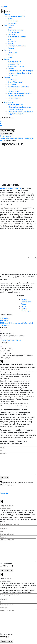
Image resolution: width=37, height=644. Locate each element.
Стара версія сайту (7, 136)
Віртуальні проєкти (14, 98)
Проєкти (7, 78)
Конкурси (11, 69)
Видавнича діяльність (15, 109)
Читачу (6, 59)
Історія (10, 39)
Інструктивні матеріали (16, 114)
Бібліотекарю (8, 103)
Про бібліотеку (9, 25)
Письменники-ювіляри (16, 66)
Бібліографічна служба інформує (19, 107)
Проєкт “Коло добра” (15, 82)
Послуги (7, 50)
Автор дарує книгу (14, 64)
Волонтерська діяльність (16, 46)
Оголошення (12, 23)
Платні (10, 55)
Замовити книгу (6, 134)
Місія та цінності (13, 32)
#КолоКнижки (13, 89)
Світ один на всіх (14, 91)
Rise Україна (12, 80)
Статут (10, 28)
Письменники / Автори (15, 138)
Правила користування (16, 30)
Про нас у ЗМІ (12, 41)
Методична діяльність (15, 105)
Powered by (18, 493)
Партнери (11, 44)
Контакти (11, 48)
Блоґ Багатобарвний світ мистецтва (20, 71)
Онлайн (10, 57)
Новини (10, 19)
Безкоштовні (12, 53)
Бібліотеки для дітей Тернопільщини (20, 112)
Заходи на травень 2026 (16, 16)
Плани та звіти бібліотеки (17, 37)
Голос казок (12, 84)
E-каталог (5, 7)
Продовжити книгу (7, 131)
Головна (7, 14)
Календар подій (13, 21)
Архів (9, 100)
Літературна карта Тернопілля (18, 87)
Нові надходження (14, 62)
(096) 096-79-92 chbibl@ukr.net (11, 340)
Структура (11, 35)
